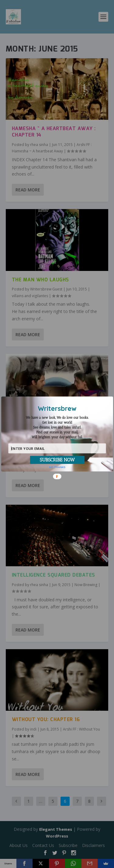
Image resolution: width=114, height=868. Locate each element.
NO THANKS (57, 467)
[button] (57, 427)
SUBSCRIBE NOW (57, 460)
